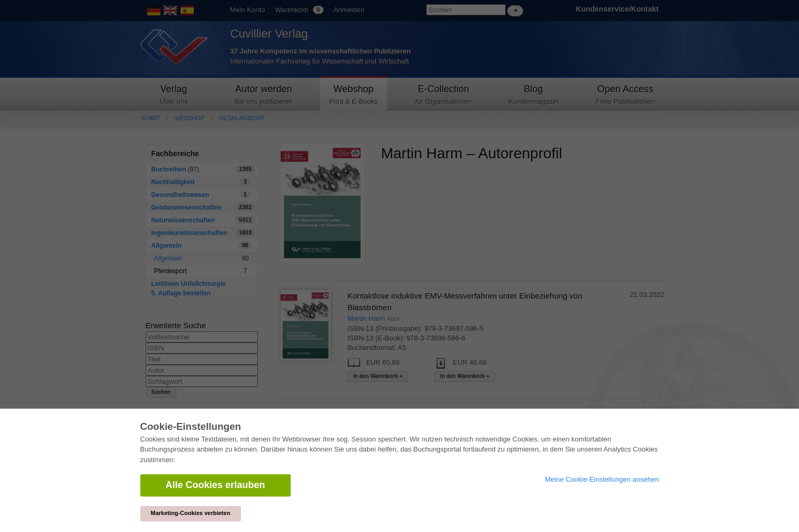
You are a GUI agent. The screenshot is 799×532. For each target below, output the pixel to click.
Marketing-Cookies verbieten (191, 513)
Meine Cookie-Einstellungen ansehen (602, 479)
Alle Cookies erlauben (216, 485)
